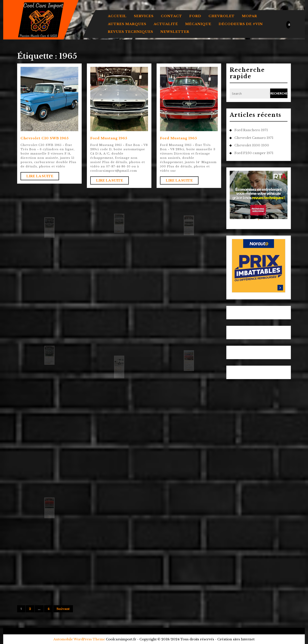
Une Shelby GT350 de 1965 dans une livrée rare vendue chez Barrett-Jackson (119, 374)
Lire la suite (43, 177)
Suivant (63, 609)
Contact (171, 16)
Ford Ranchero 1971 (251, 130)
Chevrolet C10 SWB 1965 (45, 138)
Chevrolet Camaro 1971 (254, 138)
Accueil (117, 16)
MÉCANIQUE (198, 24)
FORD (195, 16)
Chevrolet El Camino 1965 (49, 234)
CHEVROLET (222, 16)
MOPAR (250, 16)
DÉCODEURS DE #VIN (241, 24)
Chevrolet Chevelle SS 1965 (119, 230)
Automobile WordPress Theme (79, 639)
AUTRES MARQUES (127, 24)
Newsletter (175, 32)
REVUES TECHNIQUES (130, 32)
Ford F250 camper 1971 (254, 153)
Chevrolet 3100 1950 (252, 145)
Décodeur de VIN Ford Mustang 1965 (188, 367)
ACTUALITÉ (166, 24)
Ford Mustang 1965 (109, 138)
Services (144, 16)
